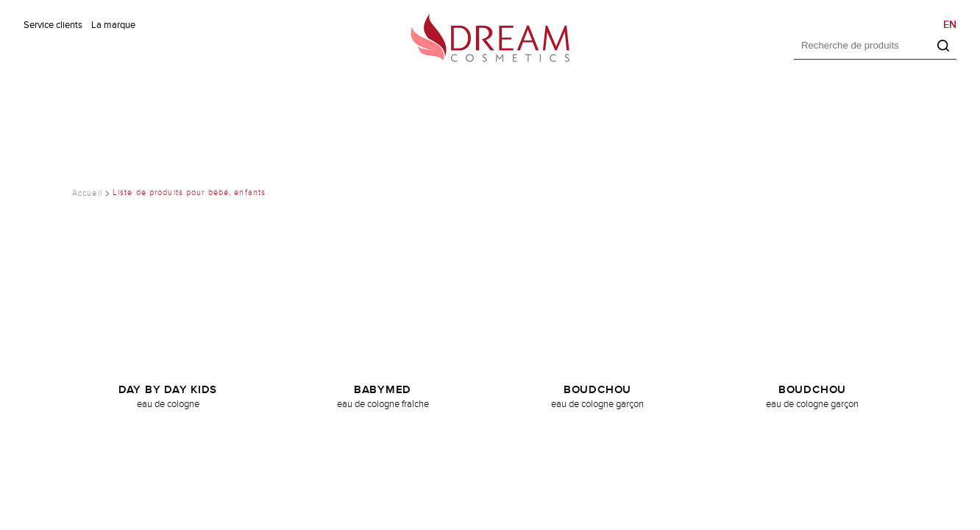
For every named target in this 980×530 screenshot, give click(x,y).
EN (950, 25)
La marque (113, 25)
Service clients (53, 25)
